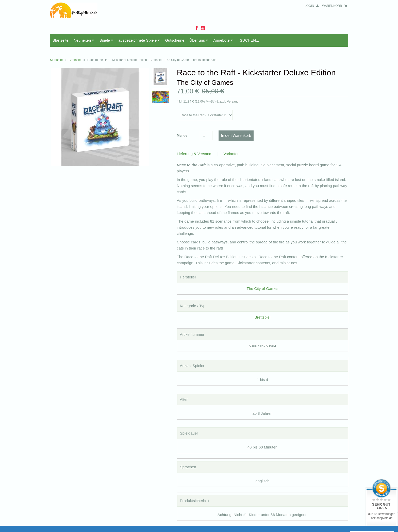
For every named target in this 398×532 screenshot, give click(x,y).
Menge (182, 135)
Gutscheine (175, 40)
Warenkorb (335, 6)
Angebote (223, 40)
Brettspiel (75, 60)
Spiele (106, 40)
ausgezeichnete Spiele (139, 40)
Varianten (232, 154)
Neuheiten (84, 40)
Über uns (199, 40)
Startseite (61, 40)
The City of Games (262, 288)
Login (312, 6)
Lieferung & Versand (194, 154)
